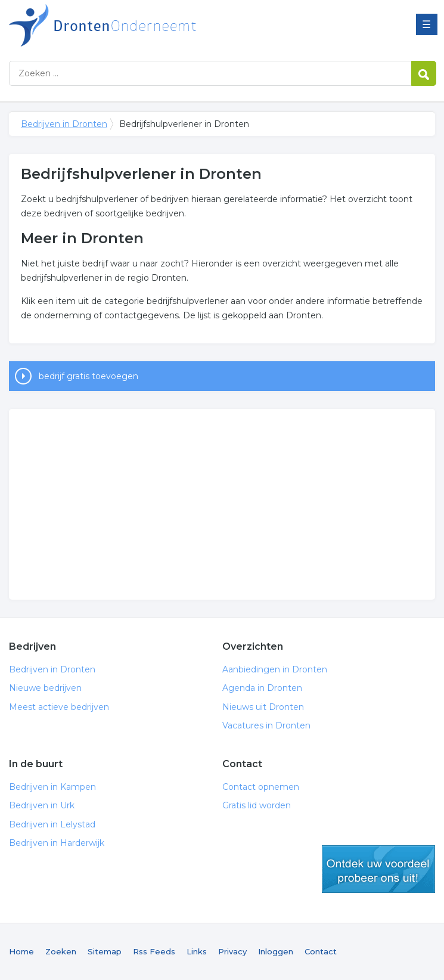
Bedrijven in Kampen (52, 787)
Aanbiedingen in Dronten (275, 669)
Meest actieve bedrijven (59, 707)
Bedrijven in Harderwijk (57, 843)
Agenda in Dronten (262, 688)
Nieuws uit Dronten (263, 707)
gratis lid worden (378, 869)
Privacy (232, 951)
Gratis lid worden (257, 805)
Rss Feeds (154, 951)
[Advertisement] (222, 504)
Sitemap (105, 951)
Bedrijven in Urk (42, 805)
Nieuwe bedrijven (45, 688)
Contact (321, 951)
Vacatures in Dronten (266, 725)
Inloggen (276, 951)
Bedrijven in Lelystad (52, 824)
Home (21, 951)
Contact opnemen (261, 787)
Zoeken (61, 951)
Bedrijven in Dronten (158, 25)
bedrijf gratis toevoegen (89, 376)
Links (197, 951)
